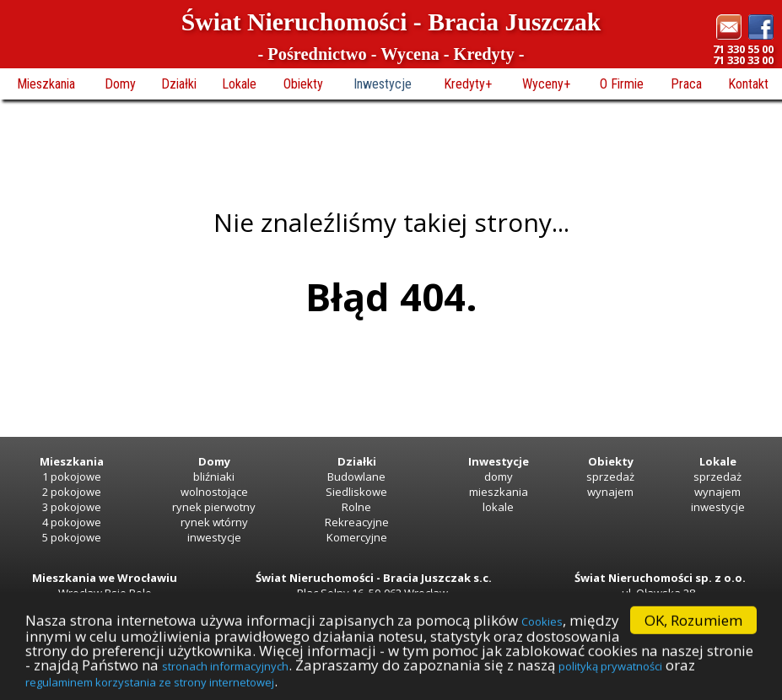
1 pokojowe (72, 477)
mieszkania (499, 492)
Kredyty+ (468, 84)
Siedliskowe (356, 492)
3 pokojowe (72, 507)
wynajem (610, 492)
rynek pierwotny (214, 507)
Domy (120, 84)
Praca (686, 84)
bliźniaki (214, 477)
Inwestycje (383, 84)
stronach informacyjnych (225, 680)
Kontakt (748, 84)
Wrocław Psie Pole (105, 593)
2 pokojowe (72, 492)
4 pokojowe (72, 522)
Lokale (239, 84)
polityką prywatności (610, 680)
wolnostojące (214, 492)
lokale (498, 507)
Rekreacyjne (357, 522)
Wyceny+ (546, 84)
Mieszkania (46, 84)
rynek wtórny (214, 522)
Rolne (356, 507)
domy (499, 477)
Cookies (542, 635)
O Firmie (622, 84)
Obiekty (303, 84)
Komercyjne (357, 537)
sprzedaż (610, 477)
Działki (179, 84)
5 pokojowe (72, 537)
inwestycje (214, 537)
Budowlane (356, 477)
